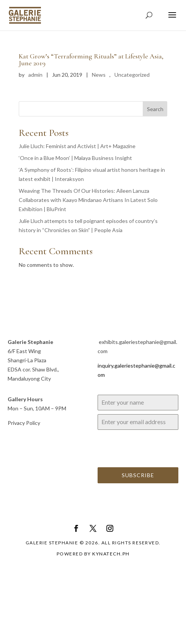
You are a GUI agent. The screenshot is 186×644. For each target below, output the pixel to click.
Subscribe (138, 475)
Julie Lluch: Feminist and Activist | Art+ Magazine (77, 146)
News (99, 75)
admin (35, 75)
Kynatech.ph (111, 554)
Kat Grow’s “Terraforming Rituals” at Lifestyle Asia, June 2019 (91, 60)
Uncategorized (132, 75)
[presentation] (138, 449)
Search (155, 109)
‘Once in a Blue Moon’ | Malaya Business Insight (75, 158)
